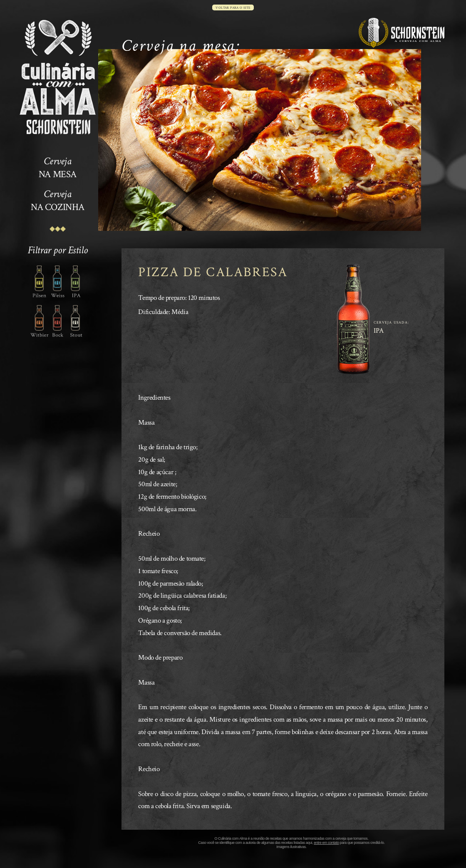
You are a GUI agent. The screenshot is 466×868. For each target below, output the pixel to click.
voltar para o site (233, 8)
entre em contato (326, 843)
